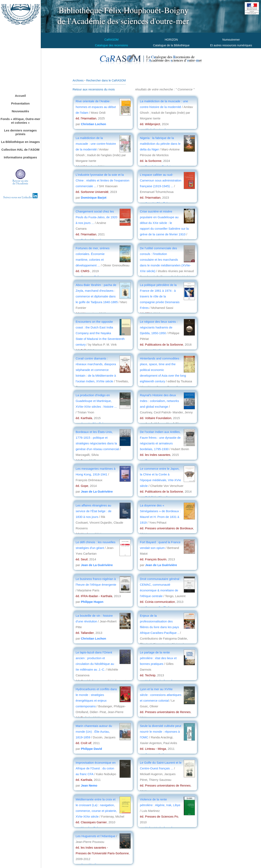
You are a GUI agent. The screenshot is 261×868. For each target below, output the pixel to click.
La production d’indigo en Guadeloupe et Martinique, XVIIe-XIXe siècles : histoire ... (96, 401)
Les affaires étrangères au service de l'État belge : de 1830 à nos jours (93, 511)
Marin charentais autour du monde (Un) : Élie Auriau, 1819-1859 (94, 732)
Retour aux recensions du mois (94, 89)
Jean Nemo (89, 785)
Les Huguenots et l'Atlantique (96, 836)
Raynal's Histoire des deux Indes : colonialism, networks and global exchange (159, 401)
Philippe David (91, 749)
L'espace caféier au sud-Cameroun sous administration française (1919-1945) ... (161, 180)
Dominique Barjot (94, 198)
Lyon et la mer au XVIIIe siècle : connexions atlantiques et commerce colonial (161, 695)
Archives (78, 80)
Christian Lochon (93, 124)
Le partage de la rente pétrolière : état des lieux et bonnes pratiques (158, 658)
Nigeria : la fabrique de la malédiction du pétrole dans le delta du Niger (160, 144)
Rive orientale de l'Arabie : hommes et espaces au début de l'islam (96, 107)
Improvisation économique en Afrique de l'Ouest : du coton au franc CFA (96, 768)
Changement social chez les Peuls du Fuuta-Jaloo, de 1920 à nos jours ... (96, 217)
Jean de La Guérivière (97, 491)
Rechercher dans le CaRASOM (106, 80)
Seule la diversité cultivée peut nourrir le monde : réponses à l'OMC (161, 732)
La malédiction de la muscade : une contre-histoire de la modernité (96, 144)
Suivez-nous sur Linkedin (20, 198)
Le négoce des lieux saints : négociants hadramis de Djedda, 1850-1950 (159, 327)
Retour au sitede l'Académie (20, 182)
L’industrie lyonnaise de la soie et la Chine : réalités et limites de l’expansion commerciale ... (102, 180)
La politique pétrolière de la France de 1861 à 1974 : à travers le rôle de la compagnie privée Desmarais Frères (160, 296)
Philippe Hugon (92, 602)
